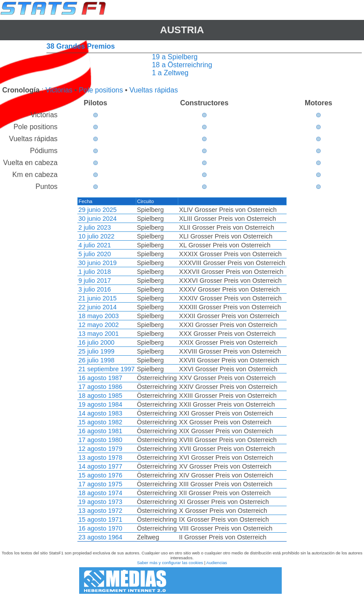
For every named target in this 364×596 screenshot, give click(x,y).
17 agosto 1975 (100, 484)
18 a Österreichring (182, 65)
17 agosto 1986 (100, 387)
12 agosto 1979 (100, 449)
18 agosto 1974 (100, 493)
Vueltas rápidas (153, 90)
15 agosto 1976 (100, 475)
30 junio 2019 (97, 263)
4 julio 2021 (95, 245)
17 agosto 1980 (100, 440)
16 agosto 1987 (100, 378)
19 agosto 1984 (100, 404)
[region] (182, 369)
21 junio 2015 (97, 298)
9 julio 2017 (95, 281)
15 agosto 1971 (100, 519)
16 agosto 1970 (100, 528)
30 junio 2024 (97, 219)
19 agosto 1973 (100, 502)
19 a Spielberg (174, 57)
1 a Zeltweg (170, 73)
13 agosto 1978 (100, 458)
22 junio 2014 (97, 307)
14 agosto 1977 (100, 466)
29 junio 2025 (97, 210)
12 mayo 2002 (98, 325)
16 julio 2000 (96, 342)
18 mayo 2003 (98, 316)
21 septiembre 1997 (106, 369)
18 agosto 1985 (100, 396)
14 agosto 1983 (100, 413)
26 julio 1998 (96, 360)
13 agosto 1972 (100, 511)
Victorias (59, 90)
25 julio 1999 (96, 351)
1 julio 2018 (95, 272)
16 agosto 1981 (100, 431)
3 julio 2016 (95, 289)
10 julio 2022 (96, 236)
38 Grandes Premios (81, 46)
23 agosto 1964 (100, 537)
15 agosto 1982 (100, 422)
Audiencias (216, 563)
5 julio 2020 (95, 254)
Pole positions (101, 90)
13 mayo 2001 (98, 334)
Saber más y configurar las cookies (170, 563)
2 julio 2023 (95, 227)
